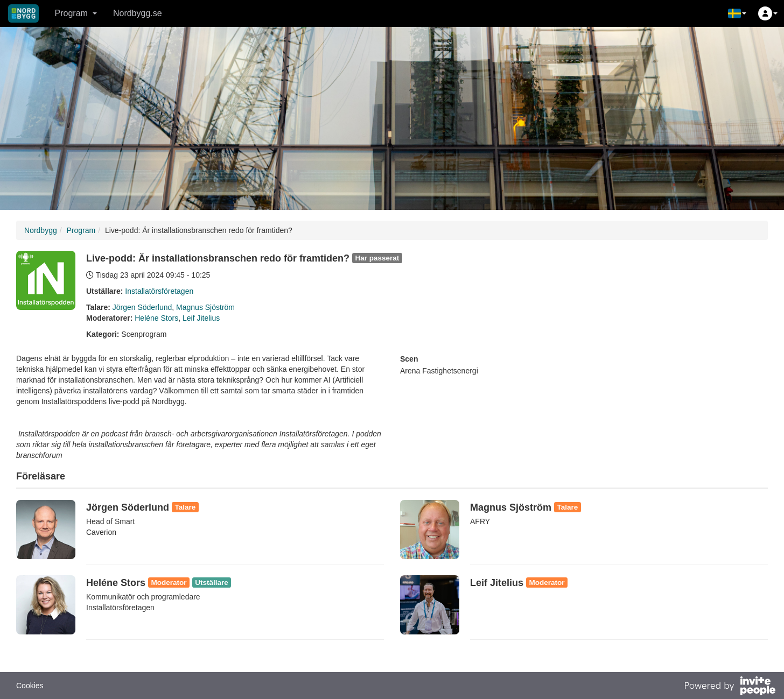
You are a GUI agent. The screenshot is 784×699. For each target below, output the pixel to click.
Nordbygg (41, 230)
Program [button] (76, 13)
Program (81, 230)
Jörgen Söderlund (142, 307)
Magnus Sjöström (205, 307)
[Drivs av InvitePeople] (730, 687)
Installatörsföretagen (159, 291)
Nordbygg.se (138, 13)
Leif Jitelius (201, 318)
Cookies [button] (30, 686)
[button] (737, 13)
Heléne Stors (156, 318)
